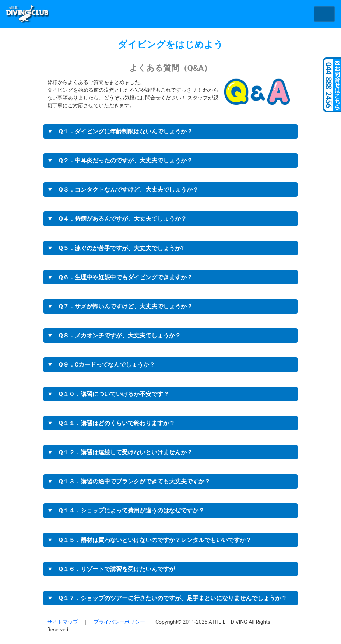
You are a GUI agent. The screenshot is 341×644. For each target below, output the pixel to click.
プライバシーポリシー (119, 622)
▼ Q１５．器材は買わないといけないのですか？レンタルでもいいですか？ (149, 540)
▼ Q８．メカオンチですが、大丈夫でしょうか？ (114, 335)
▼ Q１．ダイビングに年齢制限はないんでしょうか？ (120, 131)
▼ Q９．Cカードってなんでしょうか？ (101, 365)
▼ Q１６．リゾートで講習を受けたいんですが (111, 569)
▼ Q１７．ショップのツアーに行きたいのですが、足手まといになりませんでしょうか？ (167, 598)
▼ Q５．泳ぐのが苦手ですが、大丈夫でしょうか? (115, 248)
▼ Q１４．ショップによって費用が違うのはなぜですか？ (126, 510)
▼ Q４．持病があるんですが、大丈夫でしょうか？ (117, 219)
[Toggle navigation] (324, 14)
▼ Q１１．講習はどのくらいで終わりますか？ (111, 423)
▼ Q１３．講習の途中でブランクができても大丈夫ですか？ (129, 481)
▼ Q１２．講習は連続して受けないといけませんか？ (120, 452)
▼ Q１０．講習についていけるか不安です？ (108, 394)
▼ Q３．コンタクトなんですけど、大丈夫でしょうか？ (123, 190)
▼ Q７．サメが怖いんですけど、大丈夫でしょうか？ (120, 306)
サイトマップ (63, 622)
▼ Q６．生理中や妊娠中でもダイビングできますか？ (120, 277)
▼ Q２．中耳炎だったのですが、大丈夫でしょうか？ (120, 160)
